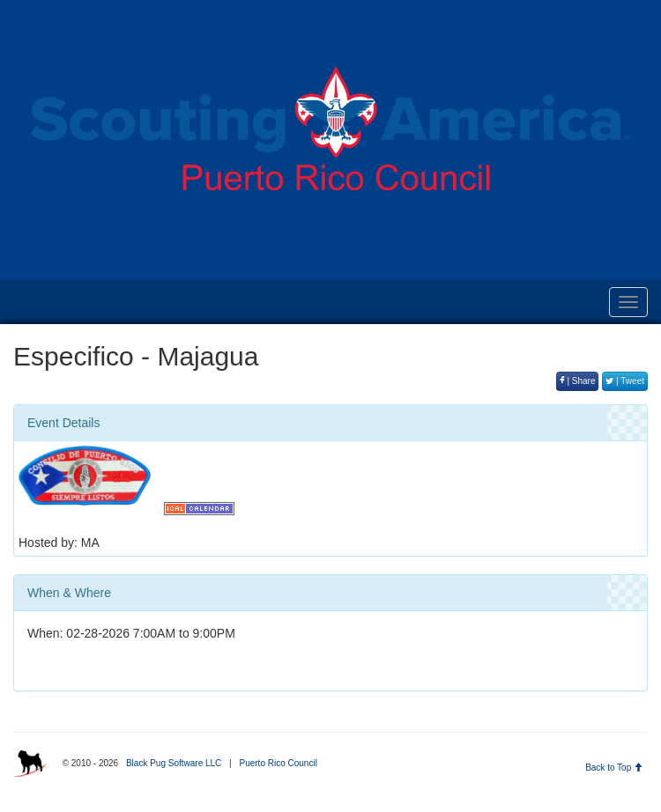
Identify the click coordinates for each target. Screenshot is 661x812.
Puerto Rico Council (278, 763)
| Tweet (625, 381)
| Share (578, 381)
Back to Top (614, 768)
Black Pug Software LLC (174, 763)
